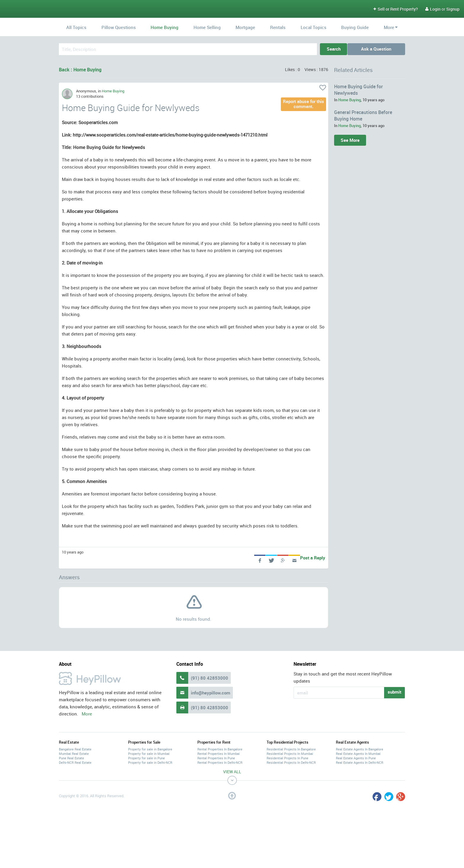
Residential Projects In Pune (287, 758)
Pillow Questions (119, 27)
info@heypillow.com (211, 693)
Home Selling (207, 27)
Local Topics (314, 27)
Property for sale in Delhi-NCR (150, 762)
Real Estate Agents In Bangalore (360, 749)
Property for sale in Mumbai (149, 754)
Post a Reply (313, 558)
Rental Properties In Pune (216, 758)
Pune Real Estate (71, 758)
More (389, 27)
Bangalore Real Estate (75, 749)
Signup (453, 9)
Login (433, 9)
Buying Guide (355, 27)
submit (394, 692)
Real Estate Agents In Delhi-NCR (360, 762)
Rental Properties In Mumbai (219, 754)
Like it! (323, 88)
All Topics (76, 27)
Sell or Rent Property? (396, 9)
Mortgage (245, 27)
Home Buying (165, 27)
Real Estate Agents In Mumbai (358, 754)
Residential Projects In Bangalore (291, 749)
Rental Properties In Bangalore (220, 749)
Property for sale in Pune (146, 758)
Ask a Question (378, 49)
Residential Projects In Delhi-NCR (291, 762)
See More (350, 140)
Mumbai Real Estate (74, 754)
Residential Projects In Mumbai (290, 754)
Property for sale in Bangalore (150, 749)
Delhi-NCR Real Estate (75, 762)
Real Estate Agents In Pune (356, 758)
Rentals (278, 27)
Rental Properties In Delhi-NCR (220, 762)
